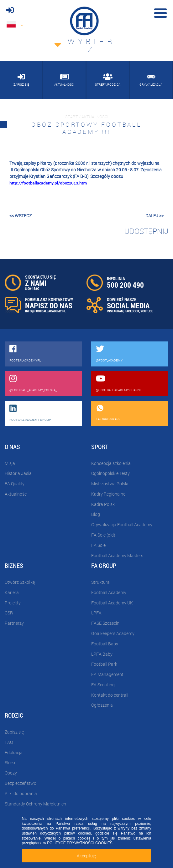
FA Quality (15, 484)
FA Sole (98, 545)
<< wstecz (21, 216)
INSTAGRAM (115, 311)
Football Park (104, 664)
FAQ (9, 742)
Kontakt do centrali (110, 695)
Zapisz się (14, 732)
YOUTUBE (147, 311)
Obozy (11, 773)
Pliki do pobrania (21, 793)
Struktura (100, 582)
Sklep (10, 762)
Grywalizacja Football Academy (122, 525)
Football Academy (109, 592)
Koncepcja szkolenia (111, 463)
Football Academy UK (112, 603)
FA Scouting (103, 685)
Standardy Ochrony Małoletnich (35, 804)
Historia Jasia (18, 473)
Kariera (12, 592)
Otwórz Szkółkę (20, 582)
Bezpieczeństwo (21, 783)
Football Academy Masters (117, 555)
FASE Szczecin (105, 623)
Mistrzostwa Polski (110, 484)
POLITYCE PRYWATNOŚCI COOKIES (80, 843)
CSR (9, 613)
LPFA (96, 613)
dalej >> (155, 216)
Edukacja (14, 752)
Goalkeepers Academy (113, 633)
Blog (96, 514)
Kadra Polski (103, 504)
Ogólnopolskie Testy (110, 473)
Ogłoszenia (102, 705)
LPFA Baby (102, 654)
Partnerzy (14, 623)
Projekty (13, 603)
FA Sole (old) (103, 535)
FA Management (107, 674)
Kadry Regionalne (108, 494)
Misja (10, 463)
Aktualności (16, 494)
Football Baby (105, 644)
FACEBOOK (132, 311)
